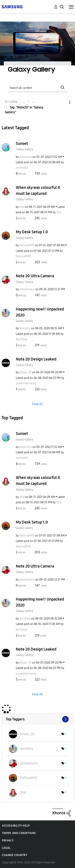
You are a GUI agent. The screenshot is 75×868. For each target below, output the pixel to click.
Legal (6, 848)
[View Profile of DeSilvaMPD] (27, 245)
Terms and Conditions (19, 833)
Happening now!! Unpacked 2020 (40, 312)
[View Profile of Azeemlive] (26, 157)
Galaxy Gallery (24, 149)
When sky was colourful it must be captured (38, 190)
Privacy (8, 840)
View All (37, 404)
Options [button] (63, 102)
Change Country (15, 855)
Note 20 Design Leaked (36, 359)
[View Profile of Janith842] (22, 168)
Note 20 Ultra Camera (35, 276)
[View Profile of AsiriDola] (25, 328)
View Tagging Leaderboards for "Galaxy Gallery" (38, 719)
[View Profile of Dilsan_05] (25, 372)
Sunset (22, 143)
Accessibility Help (16, 826)
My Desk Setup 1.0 (32, 232)
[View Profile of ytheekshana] (27, 289)
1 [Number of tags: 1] (66, 734)
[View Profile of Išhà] (22, 207)
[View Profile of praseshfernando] (26, 383)
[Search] (38, 87)
